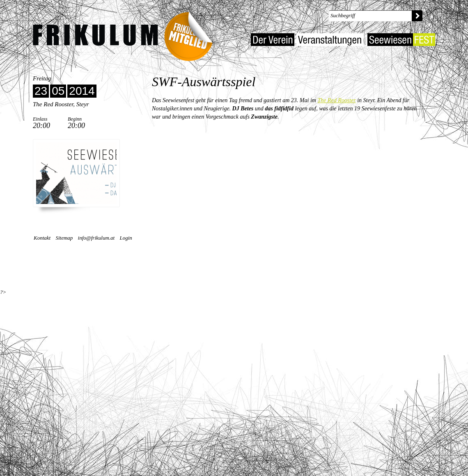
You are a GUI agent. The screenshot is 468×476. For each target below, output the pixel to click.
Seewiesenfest (401, 40)
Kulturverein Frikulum (95, 35)
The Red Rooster (336, 100)
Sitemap (64, 238)
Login (126, 238)
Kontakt (42, 238)
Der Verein (273, 40)
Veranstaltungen (330, 40)
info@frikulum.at (96, 238)
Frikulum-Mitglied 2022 (191, 34)
